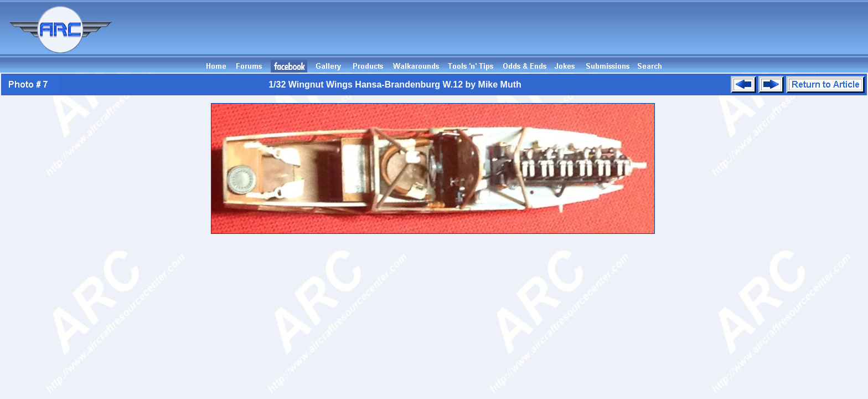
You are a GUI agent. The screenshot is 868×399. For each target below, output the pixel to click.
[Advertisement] (666, 35)
